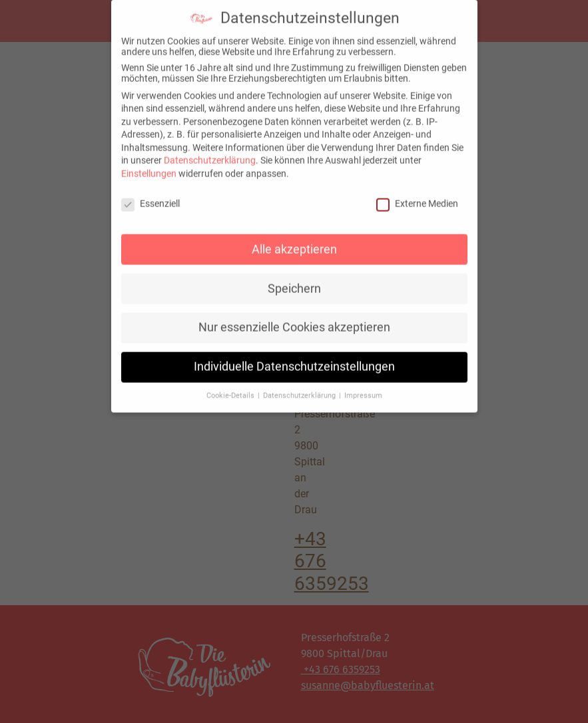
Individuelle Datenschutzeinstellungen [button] (294, 360)
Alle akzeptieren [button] (294, 242)
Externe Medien (417, 197)
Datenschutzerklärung (210, 154)
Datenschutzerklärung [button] (300, 389)
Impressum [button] (363, 389)
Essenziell (150, 197)
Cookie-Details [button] (231, 389)
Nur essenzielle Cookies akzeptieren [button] (294, 321)
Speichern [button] (294, 282)
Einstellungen (149, 167)
